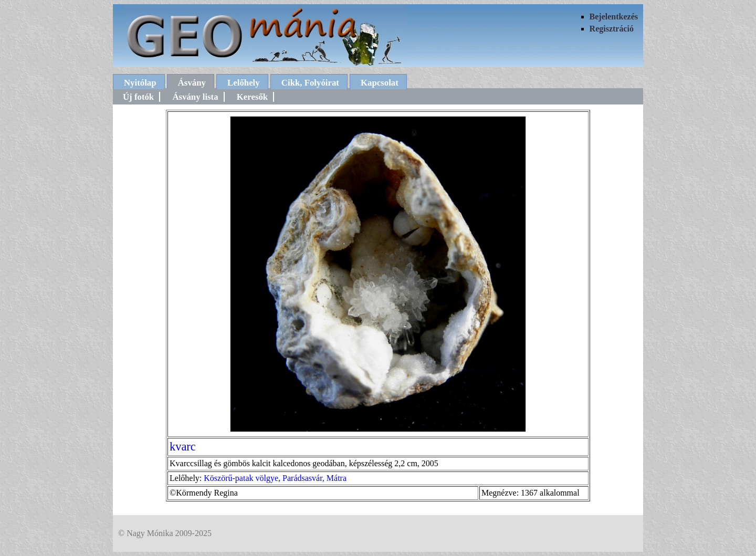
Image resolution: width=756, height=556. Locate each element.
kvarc (183, 447)
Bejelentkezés (614, 17)
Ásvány (192, 83)
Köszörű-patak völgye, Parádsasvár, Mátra (275, 478)
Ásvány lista (195, 97)
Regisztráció (612, 29)
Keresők (252, 97)
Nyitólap (140, 83)
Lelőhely (244, 83)
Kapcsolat (380, 83)
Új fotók (138, 97)
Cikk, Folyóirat (310, 83)
